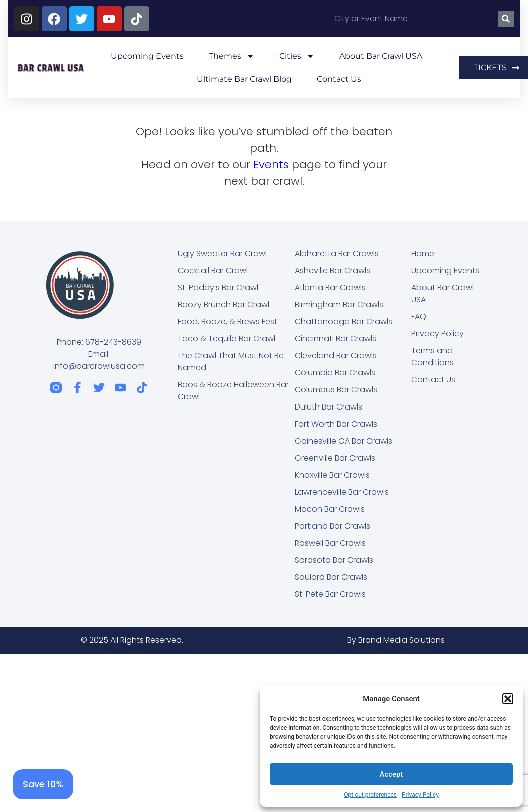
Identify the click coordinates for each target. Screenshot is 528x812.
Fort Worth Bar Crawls (336, 424)
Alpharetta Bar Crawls (337, 254)
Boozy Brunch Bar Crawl (223, 305)
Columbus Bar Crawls (336, 390)
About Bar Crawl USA (381, 56)
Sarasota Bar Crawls (334, 560)
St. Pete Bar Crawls (330, 594)
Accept (391, 774)
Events (271, 164)
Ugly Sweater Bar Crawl (222, 254)
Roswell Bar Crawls (330, 543)
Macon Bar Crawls (330, 509)
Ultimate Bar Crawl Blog (244, 79)
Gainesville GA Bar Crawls (344, 441)
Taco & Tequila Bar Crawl (226, 339)
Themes (231, 56)
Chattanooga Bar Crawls (344, 322)
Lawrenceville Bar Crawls (342, 492)
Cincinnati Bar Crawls (336, 339)
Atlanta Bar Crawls (330, 288)
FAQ (419, 317)
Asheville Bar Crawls (333, 271)
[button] (508, 699)
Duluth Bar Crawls (329, 407)
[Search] (506, 19)
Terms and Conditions (433, 357)
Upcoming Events (147, 56)
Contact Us (339, 79)
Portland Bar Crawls (333, 526)
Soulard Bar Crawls (331, 577)
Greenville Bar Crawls (335, 458)
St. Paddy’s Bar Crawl (218, 288)
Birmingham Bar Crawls (339, 305)
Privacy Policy (420, 795)
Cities (297, 56)
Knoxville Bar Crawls (332, 475)
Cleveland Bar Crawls (336, 356)
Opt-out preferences (370, 795)
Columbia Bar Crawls (335, 373)
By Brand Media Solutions (396, 640)
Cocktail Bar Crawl (213, 271)
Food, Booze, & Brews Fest (227, 322)
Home (423, 254)
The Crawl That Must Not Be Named (231, 362)
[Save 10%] (43, 784)
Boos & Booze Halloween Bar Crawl (233, 391)
